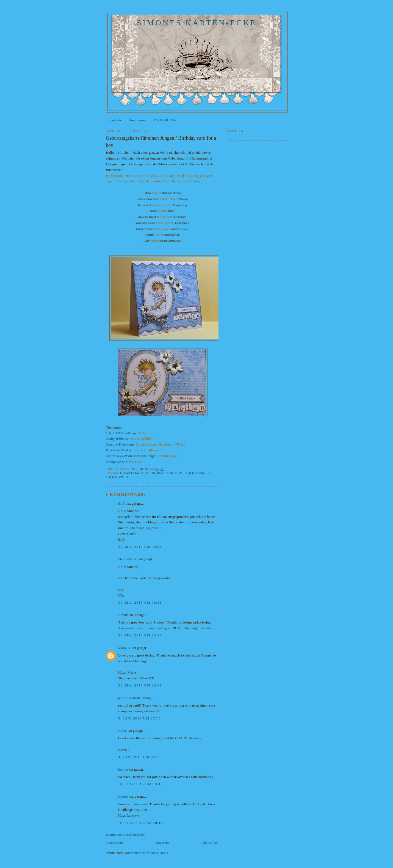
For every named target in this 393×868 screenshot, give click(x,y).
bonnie (123, 769)
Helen (122, 731)
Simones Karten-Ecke (197, 23)
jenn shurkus (127, 698)
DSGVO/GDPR (165, 120)
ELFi (122, 503)
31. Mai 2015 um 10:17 (140, 635)
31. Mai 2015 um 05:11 (140, 547)
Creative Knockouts (120, 444)
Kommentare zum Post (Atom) (146, 853)
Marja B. (124, 648)
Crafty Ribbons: (117, 439)
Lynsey (123, 796)
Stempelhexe (127, 559)
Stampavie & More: (120, 462)
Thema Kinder (198, 473)
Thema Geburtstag (167, 473)
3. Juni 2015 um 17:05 (139, 718)
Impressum (138, 120)
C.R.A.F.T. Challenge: (122, 433)
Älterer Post (210, 843)
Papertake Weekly (119, 450)
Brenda (123, 615)
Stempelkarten (134, 473)
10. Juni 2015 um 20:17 (141, 823)
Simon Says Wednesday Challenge (131, 456)
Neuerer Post (115, 843)
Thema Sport (117, 477)
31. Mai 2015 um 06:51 (140, 602)
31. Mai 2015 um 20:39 (140, 685)
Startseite (115, 120)
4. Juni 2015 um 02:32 (139, 757)
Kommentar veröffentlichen (126, 835)
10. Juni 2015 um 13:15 (141, 784)
